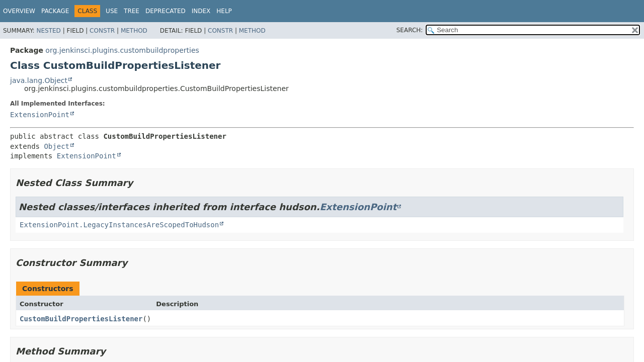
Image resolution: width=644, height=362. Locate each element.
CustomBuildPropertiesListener (81, 319)
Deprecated (166, 11)
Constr (102, 31)
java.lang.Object (39, 80)
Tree (132, 11)
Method (134, 31)
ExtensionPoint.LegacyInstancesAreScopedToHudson (119, 225)
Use (112, 11)
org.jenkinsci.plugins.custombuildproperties (122, 50)
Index (201, 11)
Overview (19, 11)
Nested (48, 31)
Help (224, 11)
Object (57, 146)
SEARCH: (410, 30)
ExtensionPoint (40, 115)
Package (55, 11)
